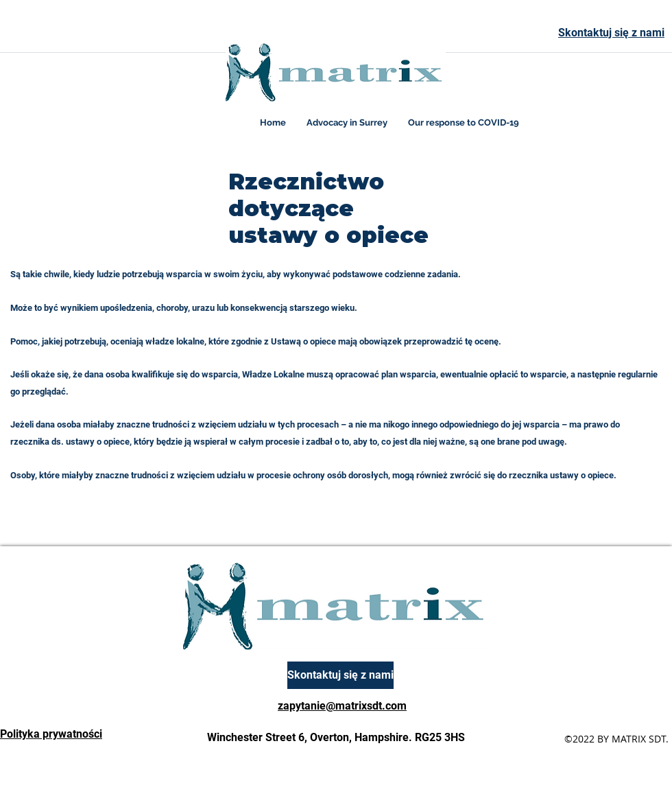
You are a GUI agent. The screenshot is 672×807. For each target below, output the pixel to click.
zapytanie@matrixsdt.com (342, 706)
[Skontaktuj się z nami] (340, 675)
